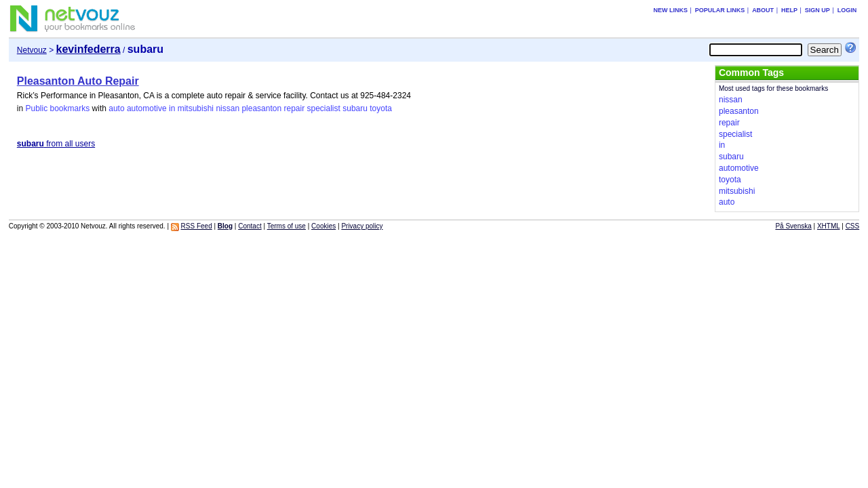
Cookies (323, 226)
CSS (853, 226)
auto (116, 108)
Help (789, 10)
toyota (381, 108)
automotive (147, 108)
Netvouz (32, 50)
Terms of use (287, 226)
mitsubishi (196, 108)
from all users (56, 144)
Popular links (720, 10)
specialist (324, 108)
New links (670, 10)
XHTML (829, 226)
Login (847, 10)
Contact (250, 226)
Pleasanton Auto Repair (78, 81)
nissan (228, 108)
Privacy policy (362, 226)
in (172, 108)
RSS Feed (197, 226)
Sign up (817, 10)
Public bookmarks (57, 108)
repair (294, 108)
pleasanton (261, 108)
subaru (355, 108)
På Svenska (793, 226)
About (763, 10)
